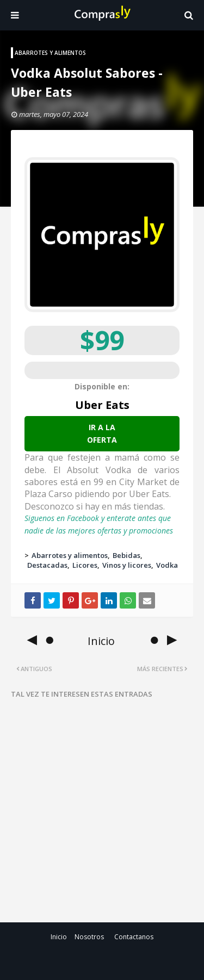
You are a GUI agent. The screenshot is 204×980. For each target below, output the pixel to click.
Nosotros (89, 937)
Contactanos (134, 937)
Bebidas (126, 555)
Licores (85, 565)
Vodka (167, 565)
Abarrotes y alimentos (70, 555)
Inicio (59, 937)
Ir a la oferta (102, 433)
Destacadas (47, 565)
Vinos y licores (127, 565)
